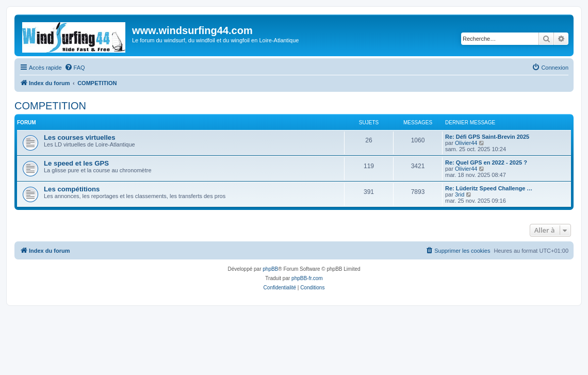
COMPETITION (50, 106)
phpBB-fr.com (307, 278)
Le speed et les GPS (76, 163)
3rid (460, 194)
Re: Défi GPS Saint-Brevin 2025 (487, 137)
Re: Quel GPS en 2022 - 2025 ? (486, 162)
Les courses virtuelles (80, 137)
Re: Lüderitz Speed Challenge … (489, 188)
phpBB (270, 269)
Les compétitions (72, 189)
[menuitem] (75, 68)
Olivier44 (466, 143)
